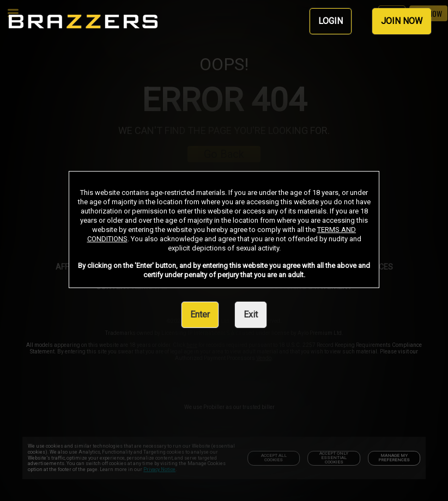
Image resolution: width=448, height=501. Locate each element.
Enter (200, 314)
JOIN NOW (402, 21)
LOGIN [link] (331, 21)
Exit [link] (251, 314)
